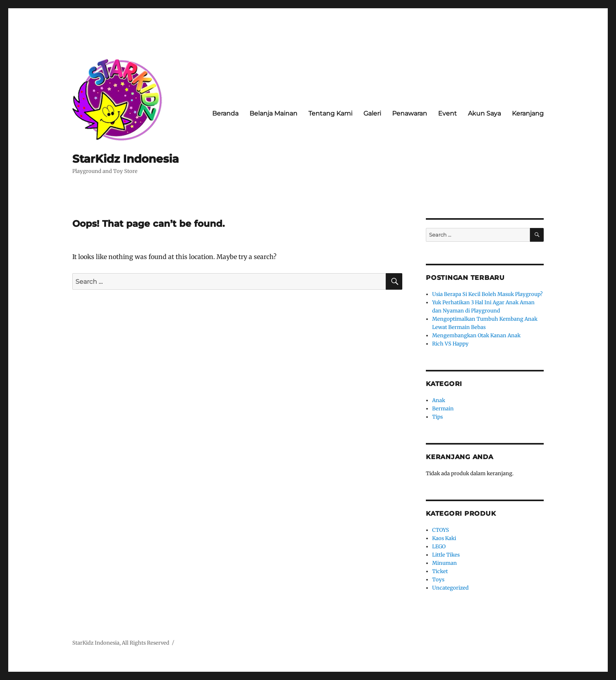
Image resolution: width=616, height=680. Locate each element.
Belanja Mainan (273, 113)
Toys (438, 580)
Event (447, 113)
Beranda (225, 113)
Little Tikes (446, 555)
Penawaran (410, 113)
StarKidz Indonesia (126, 159)
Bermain (443, 409)
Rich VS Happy (450, 344)
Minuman (445, 563)
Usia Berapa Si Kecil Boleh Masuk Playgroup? (487, 294)
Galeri (372, 113)
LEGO (439, 547)
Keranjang (528, 113)
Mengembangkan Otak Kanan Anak (476, 335)
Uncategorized (450, 588)
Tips (437, 417)
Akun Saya (484, 113)
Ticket (440, 571)
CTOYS (441, 530)
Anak (439, 400)
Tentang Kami (330, 113)
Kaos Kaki (444, 538)
